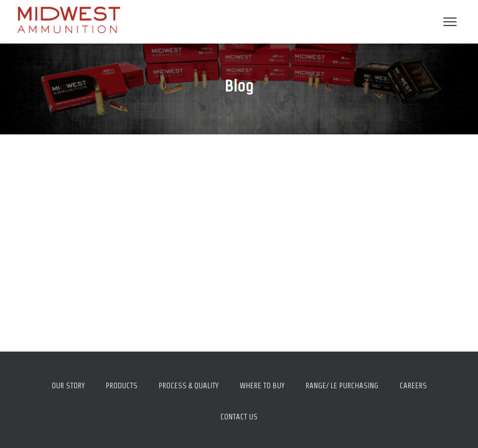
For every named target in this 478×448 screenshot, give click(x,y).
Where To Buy (262, 385)
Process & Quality (189, 385)
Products (122, 385)
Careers (413, 385)
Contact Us (239, 417)
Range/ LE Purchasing (342, 385)
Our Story (68, 385)
